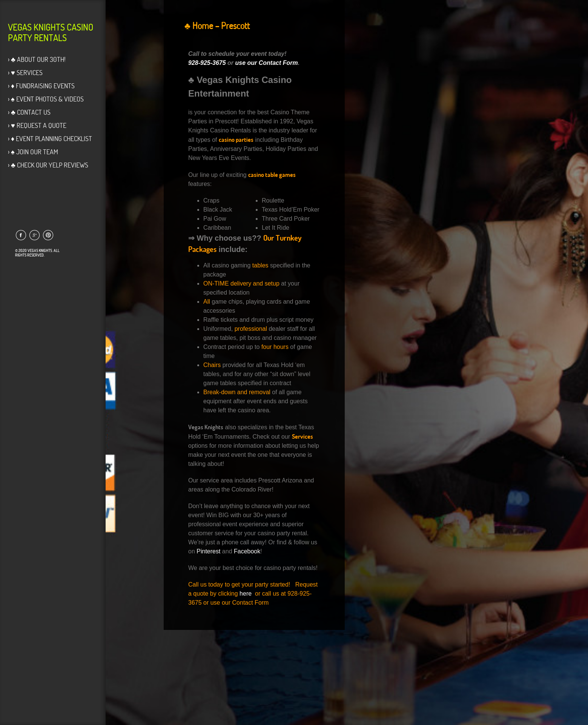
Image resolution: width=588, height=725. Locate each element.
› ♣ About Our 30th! (37, 59)
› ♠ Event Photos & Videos (46, 99)
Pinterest (208, 551)
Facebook (247, 551)
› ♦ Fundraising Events (41, 86)
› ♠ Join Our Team (33, 152)
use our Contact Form (267, 63)
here (246, 594)
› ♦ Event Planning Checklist (50, 139)
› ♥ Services (25, 73)
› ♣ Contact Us (29, 112)
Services (302, 436)
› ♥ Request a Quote (37, 125)
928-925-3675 (207, 63)
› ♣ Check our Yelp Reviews (48, 165)
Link (21, 235)
